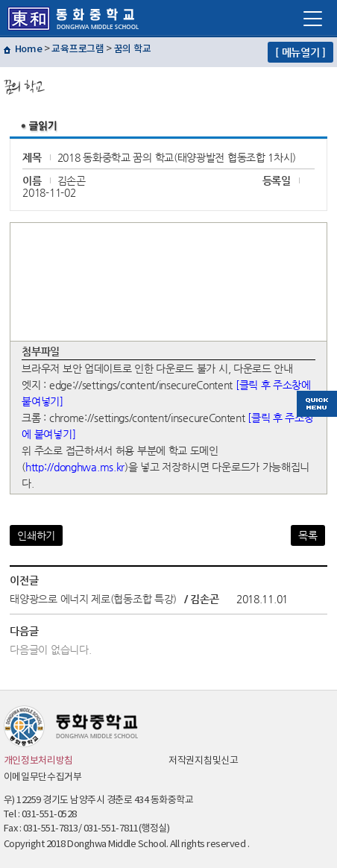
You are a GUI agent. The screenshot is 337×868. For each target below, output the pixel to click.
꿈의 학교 (133, 49)
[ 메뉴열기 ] (300, 52)
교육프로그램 (78, 49)
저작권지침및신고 (204, 761)
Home (29, 49)
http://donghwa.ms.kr (75, 467)
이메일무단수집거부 (43, 777)
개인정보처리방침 (39, 761)
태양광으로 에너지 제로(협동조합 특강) (93, 599)
